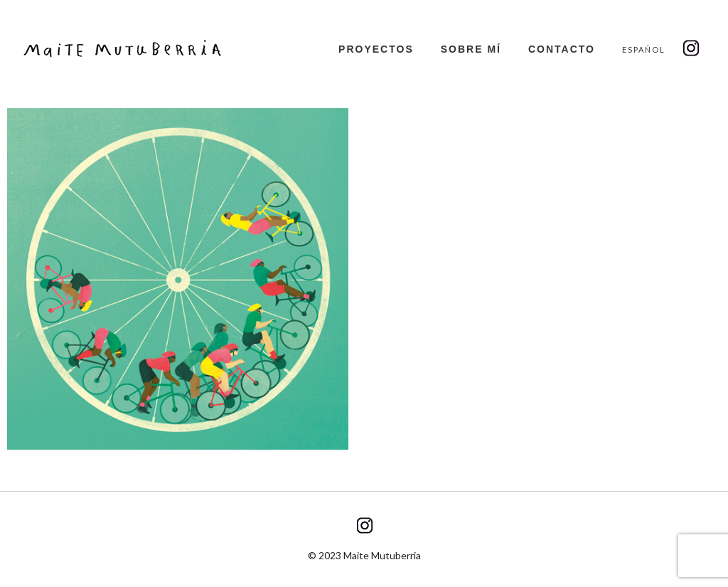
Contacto (562, 49)
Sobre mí (471, 49)
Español (644, 49)
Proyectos (376, 49)
